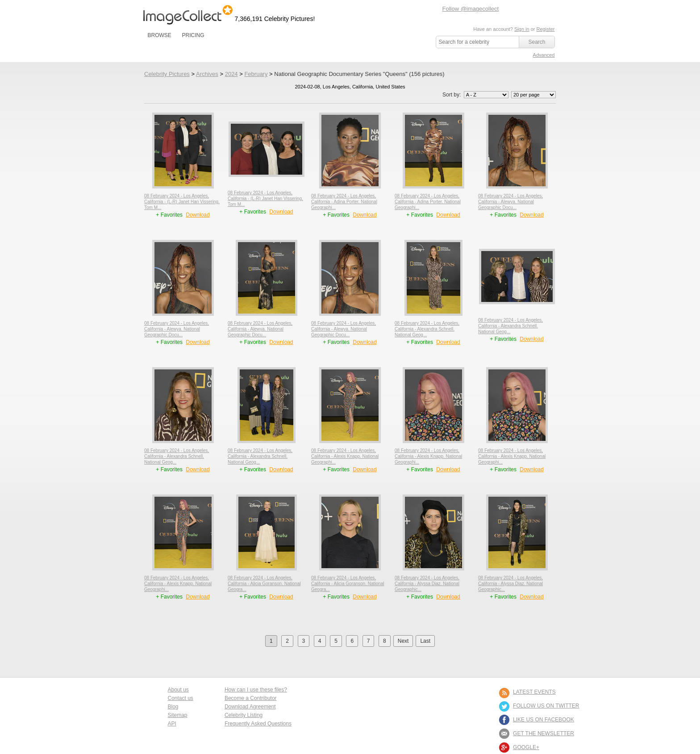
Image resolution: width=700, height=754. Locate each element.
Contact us (181, 698)
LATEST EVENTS (534, 692)
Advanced (544, 55)
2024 (231, 74)
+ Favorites (170, 215)
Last (425, 641)
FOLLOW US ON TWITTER (546, 706)
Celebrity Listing (244, 715)
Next (403, 641)
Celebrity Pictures (167, 74)
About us (178, 690)
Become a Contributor (251, 698)
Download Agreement (250, 707)
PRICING (193, 35)
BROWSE (160, 35)
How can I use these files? (256, 690)
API (172, 724)
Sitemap (178, 715)
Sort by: (476, 95)
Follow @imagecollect (471, 9)
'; (486, 95)
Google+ (526, 747)
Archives (207, 74)
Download (198, 215)
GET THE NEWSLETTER (544, 733)
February (256, 74)
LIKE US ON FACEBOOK (544, 720)
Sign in (522, 29)
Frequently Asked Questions (258, 724)
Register (546, 29)
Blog (173, 707)
